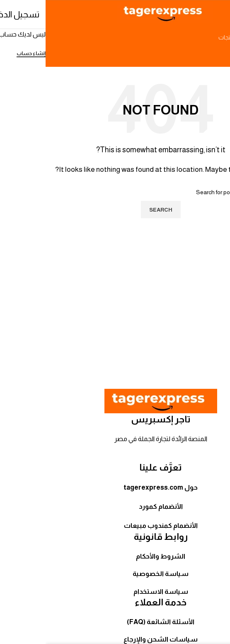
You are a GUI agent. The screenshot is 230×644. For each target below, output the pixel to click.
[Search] (115, 37)
